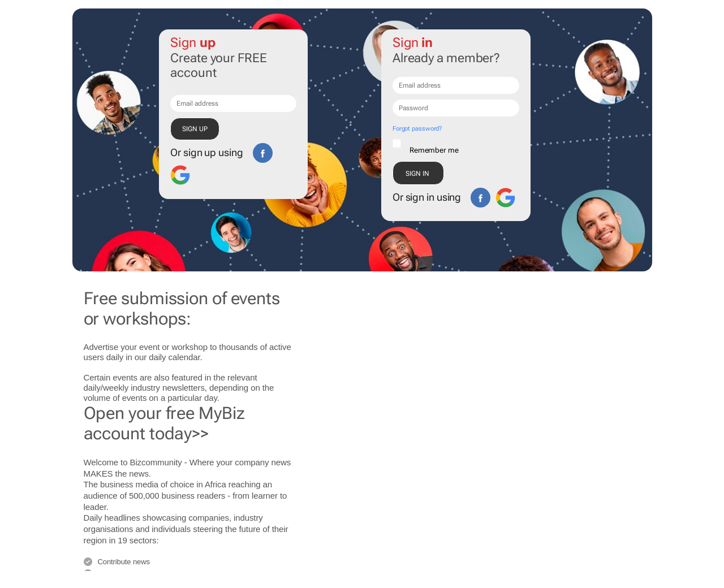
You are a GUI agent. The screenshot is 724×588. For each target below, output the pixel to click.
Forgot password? (417, 129)
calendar (184, 357)
